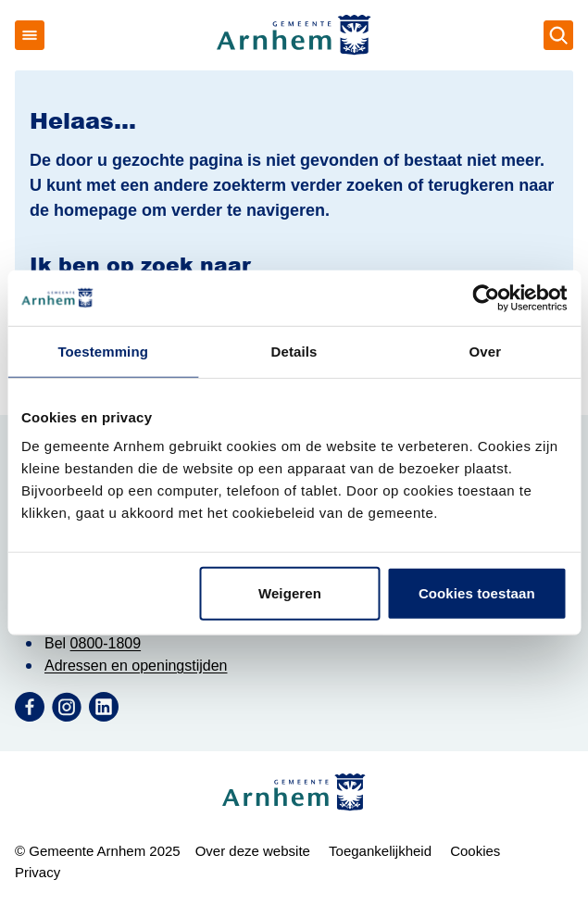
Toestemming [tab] (103, 351)
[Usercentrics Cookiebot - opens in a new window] (486, 297)
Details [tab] (294, 351)
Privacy (38, 872)
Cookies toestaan (477, 593)
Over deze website (253, 851)
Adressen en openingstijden (136, 666)
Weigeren (290, 593)
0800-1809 (106, 643)
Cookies (475, 851)
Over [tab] (486, 351)
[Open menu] (30, 35)
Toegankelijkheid (380, 851)
